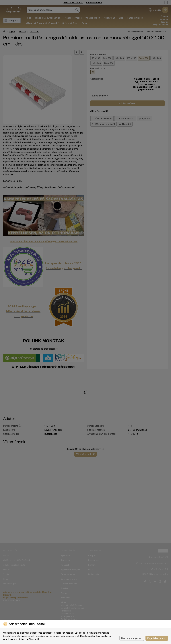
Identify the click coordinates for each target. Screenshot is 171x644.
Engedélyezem (157, 638)
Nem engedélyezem (132, 638)
